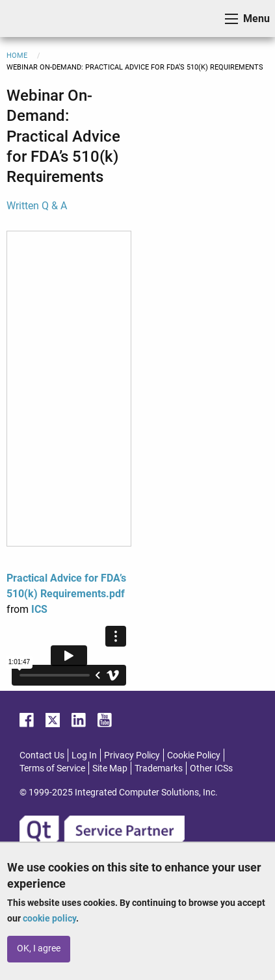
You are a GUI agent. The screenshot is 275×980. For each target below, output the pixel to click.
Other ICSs (211, 768)
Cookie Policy (194, 755)
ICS (30, 19)
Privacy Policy (132, 755)
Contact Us (42, 755)
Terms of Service (52, 768)
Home (17, 56)
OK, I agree (39, 948)
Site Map (110, 768)
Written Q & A (37, 206)
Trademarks (159, 768)
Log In (84, 755)
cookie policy (49, 918)
